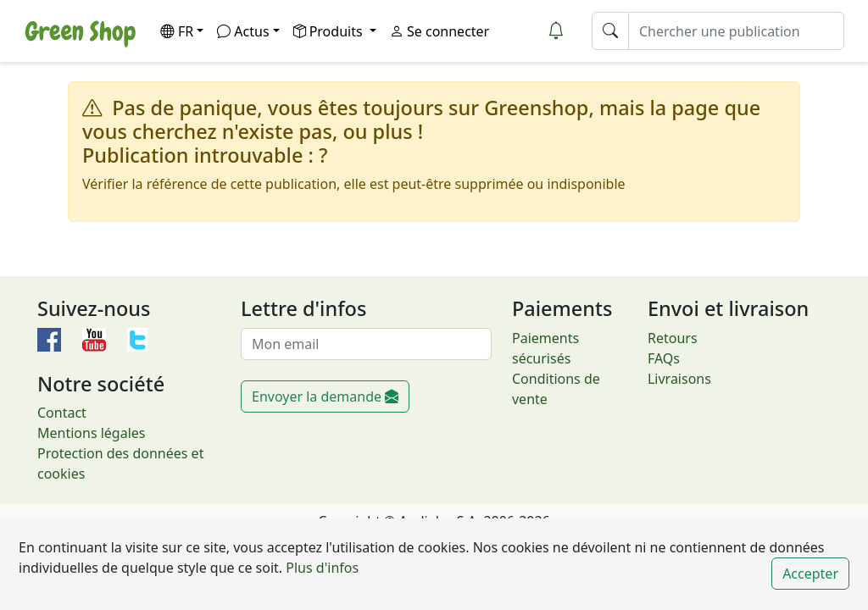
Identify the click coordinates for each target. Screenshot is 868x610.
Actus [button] (243, 31)
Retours (673, 338)
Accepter (810, 574)
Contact (62, 413)
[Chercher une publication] (736, 31)
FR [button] (177, 31)
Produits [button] (330, 31)
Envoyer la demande (325, 396)
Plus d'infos (320, 568)
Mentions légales (92, 433)
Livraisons (679, 379)
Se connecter (440, 31)
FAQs (664, 358)
